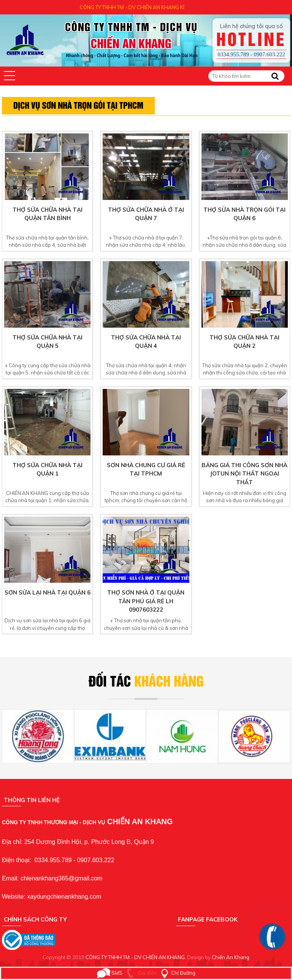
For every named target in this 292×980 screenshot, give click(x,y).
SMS (110, 973)
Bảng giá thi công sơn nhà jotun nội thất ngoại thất (244, 474)
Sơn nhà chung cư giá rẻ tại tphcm (146, 469)
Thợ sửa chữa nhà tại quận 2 (244, 342)
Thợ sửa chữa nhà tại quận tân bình (48, 214)
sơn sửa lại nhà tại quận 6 (48, 592)
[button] (10, 76)
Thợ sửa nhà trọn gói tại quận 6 (244, 214)
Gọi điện (140, 973)
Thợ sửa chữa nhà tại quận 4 (146, 342)
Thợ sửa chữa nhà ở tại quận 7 (146, 214)
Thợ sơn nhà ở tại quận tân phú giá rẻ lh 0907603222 (146, 601)
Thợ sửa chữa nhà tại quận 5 (48, 342)
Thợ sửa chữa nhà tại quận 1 (48, 469)
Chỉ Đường (177, 973)
